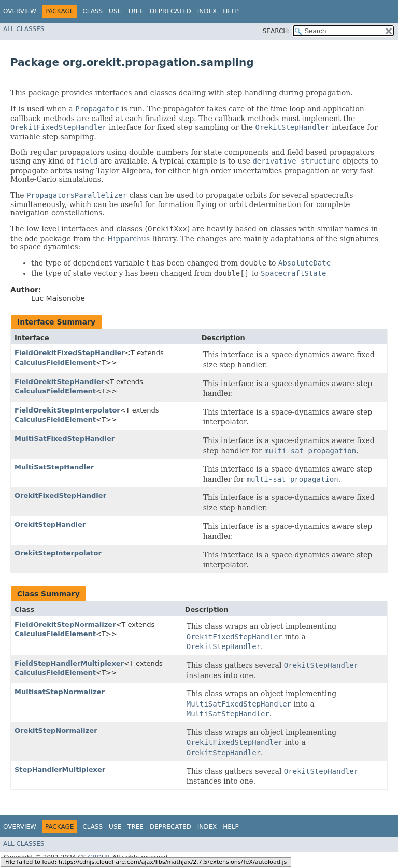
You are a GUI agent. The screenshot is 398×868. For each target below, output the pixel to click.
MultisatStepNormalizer (60, 692)
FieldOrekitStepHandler (59, 382)
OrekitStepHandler (50, 525)
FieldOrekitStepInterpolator (67, 410)
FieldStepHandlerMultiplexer (69, 663)
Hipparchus (129, 239)
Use (115, 11)
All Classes (24, 29)
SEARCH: (276, 31)
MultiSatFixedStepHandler (65, 439)
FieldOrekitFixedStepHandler (70, 353)
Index (207, 11)
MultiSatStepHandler (54, 467)
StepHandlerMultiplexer (60, 769)
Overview (20, 11)
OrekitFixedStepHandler (60, 496)
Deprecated (170, 11)
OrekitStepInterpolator (58, 553)
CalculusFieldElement (55, 363)
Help (231, 11)
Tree (136, 11)
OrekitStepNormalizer (56, 731)
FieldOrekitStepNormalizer (65, 624)
